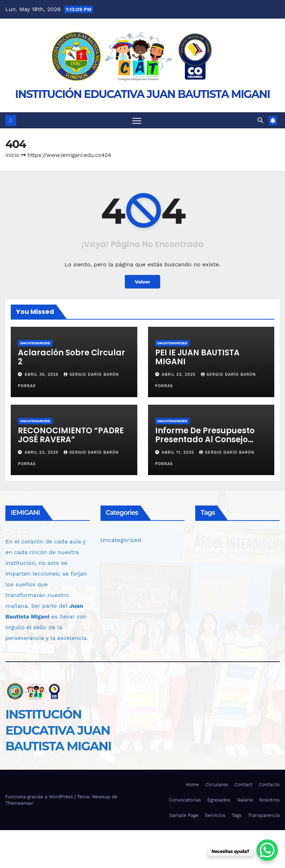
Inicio (12, 155)
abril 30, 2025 (43, 374)
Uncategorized (35, 343)
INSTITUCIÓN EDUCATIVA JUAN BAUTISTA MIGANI (142, 94)
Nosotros (269, 800)
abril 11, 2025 (179, 453)
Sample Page (184, 815)
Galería (245, 800)
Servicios (215, 815)
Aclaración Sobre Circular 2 (72, 357)
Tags (237, 815)
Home (192, 785)
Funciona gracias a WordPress (40, 797)
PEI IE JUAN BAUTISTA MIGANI (197, 357)
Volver (142, 282)
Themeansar (19, 803)
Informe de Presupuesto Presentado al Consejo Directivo (205, 440)
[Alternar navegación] (137, 120)
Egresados (219, 800)
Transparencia (264, 815)
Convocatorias (185, 800)
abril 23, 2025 (179, 374)
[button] (260, 120)
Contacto (269, 785)
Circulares (217, 785)
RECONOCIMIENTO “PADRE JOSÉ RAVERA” (71, 435)
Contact (244, 785)
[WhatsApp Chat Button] (267, 850)
